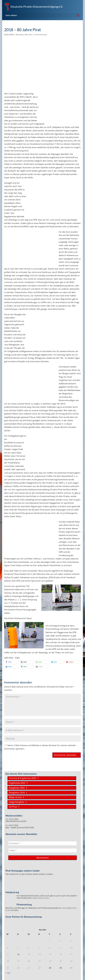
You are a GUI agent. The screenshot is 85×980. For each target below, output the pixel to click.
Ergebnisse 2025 (17, 783)
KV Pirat (13, 807)
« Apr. (8, 973)
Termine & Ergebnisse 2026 (23, 778)
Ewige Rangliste (17, 802)
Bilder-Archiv (15, 797)
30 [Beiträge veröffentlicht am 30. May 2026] (61, 968)
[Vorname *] (43, 843)
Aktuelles (20, 35)
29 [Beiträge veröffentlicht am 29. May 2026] (50, 968)
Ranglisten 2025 (17, 788)
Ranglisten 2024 (17, 793)
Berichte (28, 35)
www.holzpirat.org (41, 898)
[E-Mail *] (43, 850)
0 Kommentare (41, 35)
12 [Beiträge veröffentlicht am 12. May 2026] (18, 954)
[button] (12, 662)
